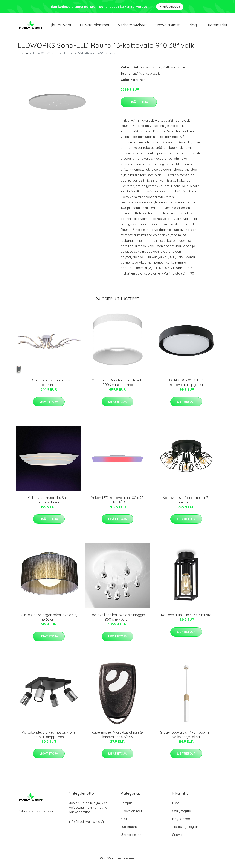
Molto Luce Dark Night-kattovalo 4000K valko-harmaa (117, 385)
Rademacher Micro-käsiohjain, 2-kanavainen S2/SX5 (117, 737)
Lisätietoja (139, 104)
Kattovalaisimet (175, 69)
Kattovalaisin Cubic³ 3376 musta (186, 617)
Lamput (126, 805)
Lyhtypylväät (60, 26)
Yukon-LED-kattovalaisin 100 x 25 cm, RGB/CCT (117, 502)
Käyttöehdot (182, 821)
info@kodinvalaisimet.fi (86, 824)
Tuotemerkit (217, 26)
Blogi (193, 26)
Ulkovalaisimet (132, 837)
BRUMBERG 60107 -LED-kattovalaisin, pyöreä (186, 385)
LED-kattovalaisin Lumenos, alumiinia (49, 385)
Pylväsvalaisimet (95, 26)
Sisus (125, 821)
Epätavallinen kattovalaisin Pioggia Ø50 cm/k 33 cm (117, 619)
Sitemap (178, 837)
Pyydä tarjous (170, 7)
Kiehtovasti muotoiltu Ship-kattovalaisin (49, 502)
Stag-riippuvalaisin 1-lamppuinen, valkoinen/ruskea (186, 737)
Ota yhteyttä (182, 813)
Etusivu (23, 55)
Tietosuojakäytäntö (187, 829)
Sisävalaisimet (168, 26)
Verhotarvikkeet (132, 26)
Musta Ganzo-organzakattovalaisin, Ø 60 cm (49, 619)
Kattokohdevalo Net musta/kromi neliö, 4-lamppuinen (49, 737)
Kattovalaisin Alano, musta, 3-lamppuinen (186, 502)
